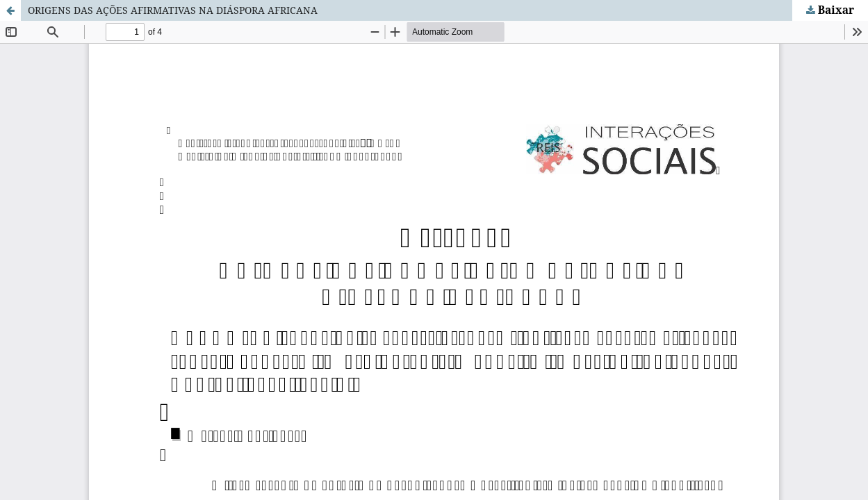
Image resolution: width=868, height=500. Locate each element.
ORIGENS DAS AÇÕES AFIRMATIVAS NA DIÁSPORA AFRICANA (173, 10)
